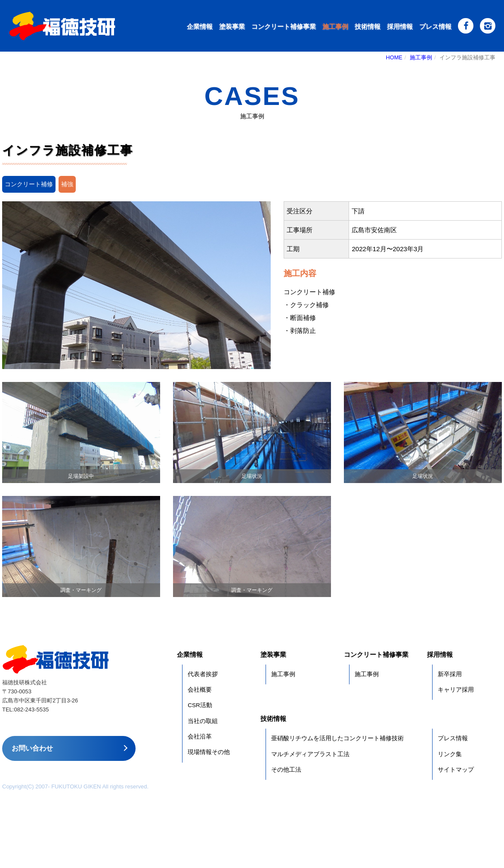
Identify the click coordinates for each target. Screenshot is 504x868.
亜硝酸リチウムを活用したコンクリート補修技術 (337, 738)
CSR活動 (200, 705)
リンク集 (450, 754)
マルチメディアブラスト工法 (310, 754)
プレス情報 (435, 26)
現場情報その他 (209, 752)
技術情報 (368, 26)
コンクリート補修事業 (284, 26)
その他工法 (286, 770)
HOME (394, 57)
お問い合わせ (32, 748)
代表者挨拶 (203, 674)
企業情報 (200, 26)
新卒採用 (450, 674)
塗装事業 (232, 26)
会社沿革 (200, 737)
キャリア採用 (456, 690)
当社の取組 (203, 721)
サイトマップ (456, 770)
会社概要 (200, 690)
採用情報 (400, 26)
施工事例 (335, 26)
